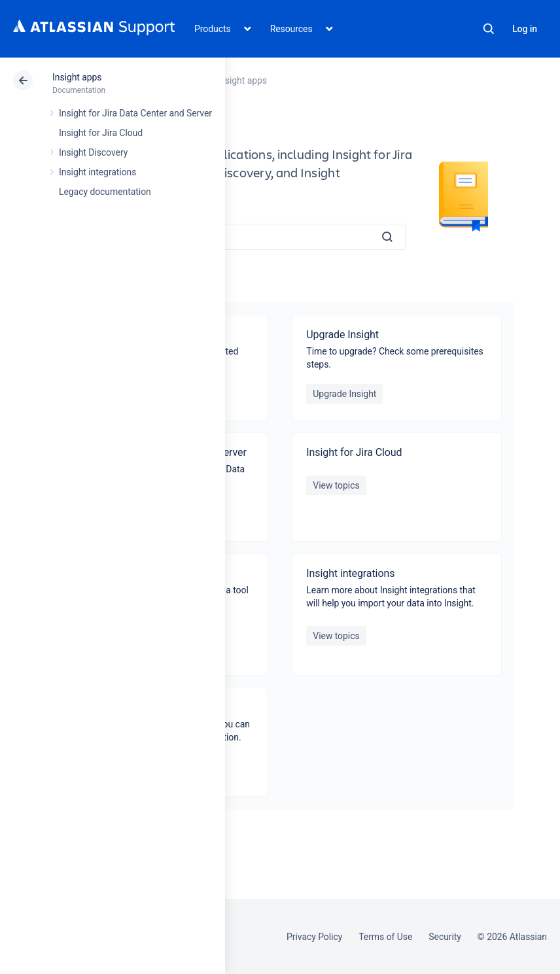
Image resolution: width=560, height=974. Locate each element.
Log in (525, 29)
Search (489, 29)
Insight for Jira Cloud (101, 133)
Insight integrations (97, 172)
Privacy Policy (314, 937)
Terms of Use (385, 937)
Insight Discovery (93, 152)
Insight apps (77, 77)
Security (445, 937)
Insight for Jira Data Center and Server (135, 113)
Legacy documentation (105, 192)
